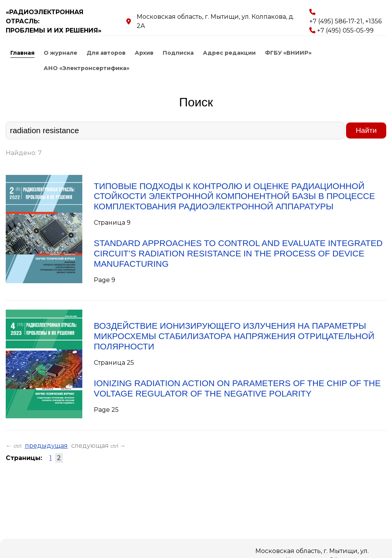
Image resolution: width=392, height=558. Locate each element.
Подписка (178, 53)
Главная (22, 53)
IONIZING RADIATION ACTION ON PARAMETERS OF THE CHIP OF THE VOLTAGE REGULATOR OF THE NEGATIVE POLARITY (237, 388)
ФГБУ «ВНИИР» (288, 53)
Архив (144, 53)
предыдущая (46, 446)
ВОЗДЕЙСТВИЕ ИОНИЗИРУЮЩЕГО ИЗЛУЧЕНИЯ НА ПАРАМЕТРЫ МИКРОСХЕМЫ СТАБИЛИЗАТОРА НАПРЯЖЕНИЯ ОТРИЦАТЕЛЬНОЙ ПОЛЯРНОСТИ (234, 336)
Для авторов (106, 53)
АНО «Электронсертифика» (87, 68)
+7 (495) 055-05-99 (345, 30)
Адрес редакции (229, 53)
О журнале (60, 53)
